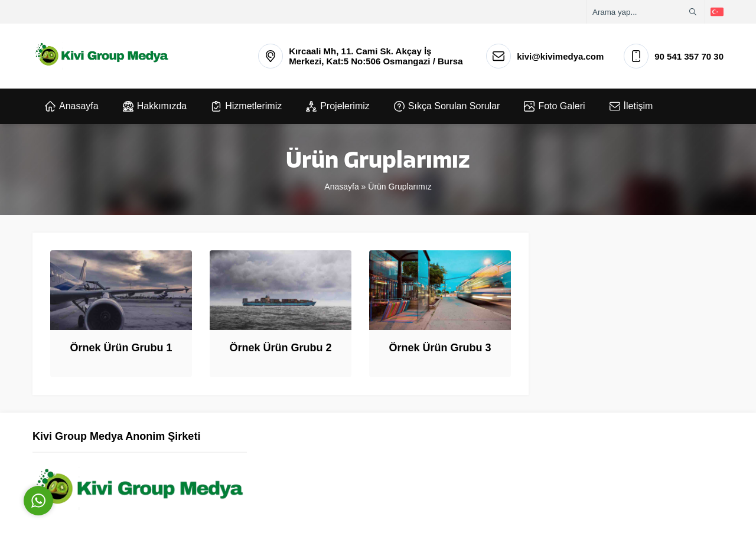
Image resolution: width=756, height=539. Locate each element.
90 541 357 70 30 (689, 56)
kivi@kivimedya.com (560, 56)
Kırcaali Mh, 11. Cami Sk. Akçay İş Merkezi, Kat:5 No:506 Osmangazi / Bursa (376, 56)
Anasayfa (341, 187)
